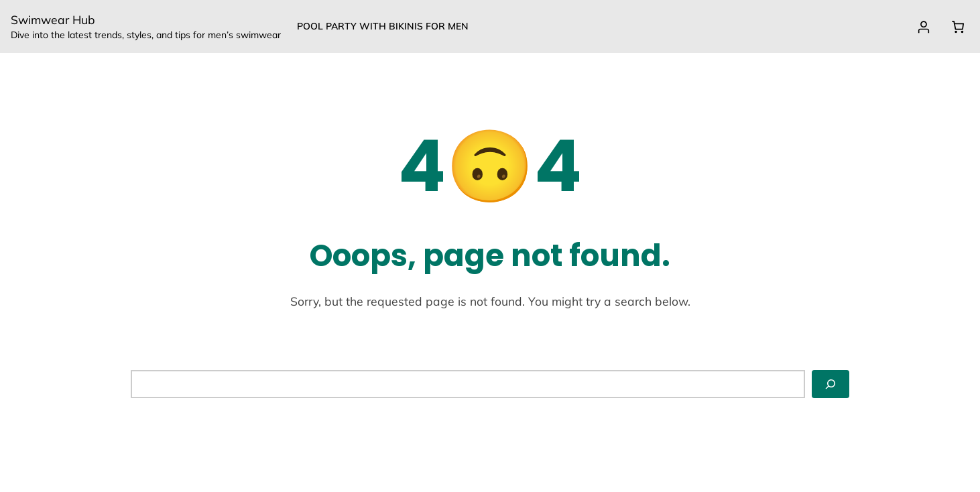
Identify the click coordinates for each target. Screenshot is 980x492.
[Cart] (958, 27)
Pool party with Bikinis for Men (383, 26)
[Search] (831, 384)
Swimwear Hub (53, 19)
